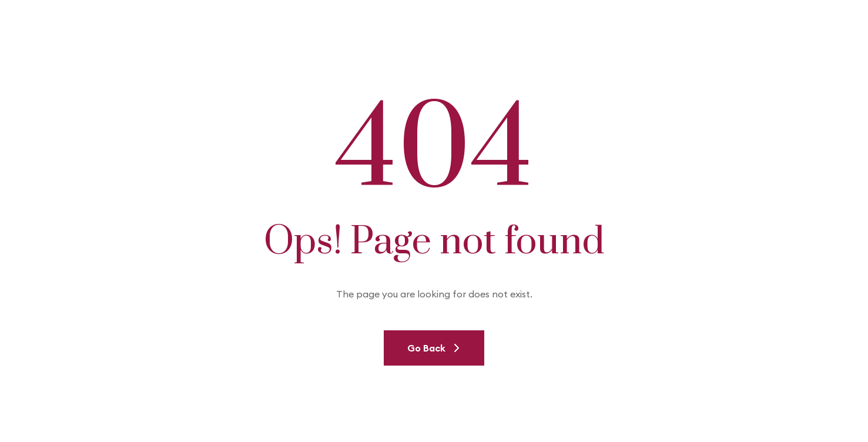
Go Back (434, 348)
